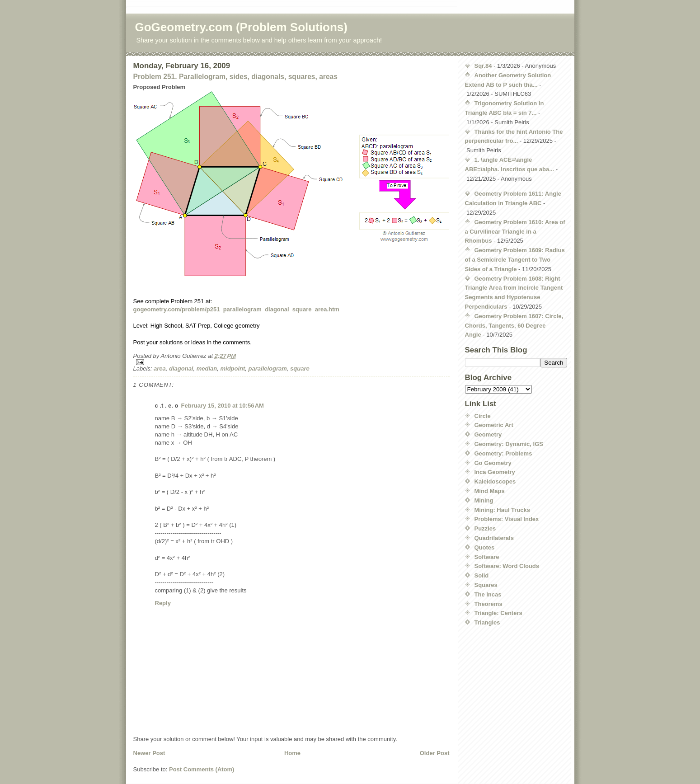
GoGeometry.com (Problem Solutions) (241, 27)
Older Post (435, 753)
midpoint (233, 369)
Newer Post (149, 753)
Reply (163, 603)
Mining (484, 500)
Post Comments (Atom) (202, 769)
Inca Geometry (495, 472)
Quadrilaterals (494, 538)
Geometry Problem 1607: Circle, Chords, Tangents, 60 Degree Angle (514, 326)
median (207, 369)
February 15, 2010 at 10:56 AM (223, 406)
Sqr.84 (483, 66)
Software (487, 557)
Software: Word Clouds (507, 566)
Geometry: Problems (503, 453)
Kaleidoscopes (495, 481)
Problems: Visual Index (507, 519)
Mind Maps (490, 491)
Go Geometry (493, 463)
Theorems (489, 604)
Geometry (488, 434)
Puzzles (485, 528)
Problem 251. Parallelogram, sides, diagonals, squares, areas (235, 77)
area (160, 369)
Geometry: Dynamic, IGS (509, 444)
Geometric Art (494, 425)
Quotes (485, 547)
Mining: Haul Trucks (503, 510)
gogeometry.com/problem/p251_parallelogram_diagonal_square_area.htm (236, 309)
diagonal (181, 369)
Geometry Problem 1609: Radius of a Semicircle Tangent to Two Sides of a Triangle (515, 260)
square (300, 369)
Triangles (487, 622)
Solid (482, 575)
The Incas (488, 594)
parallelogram (268, 369)
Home (292, 753)
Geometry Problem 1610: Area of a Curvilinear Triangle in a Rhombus (515, 232)
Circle (483, 416)
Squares (486, 585)
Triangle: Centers (498, 613)
